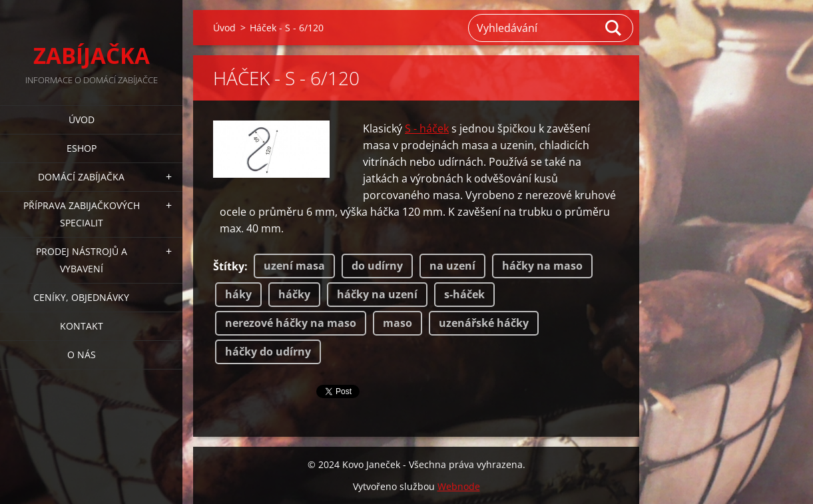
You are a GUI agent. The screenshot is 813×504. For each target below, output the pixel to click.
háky (238, 294)
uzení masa (294, 266)
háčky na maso (542, 266)
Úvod (82, 120)
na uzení (452, 266)
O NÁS (82, 355)
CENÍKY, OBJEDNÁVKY (81, 297)
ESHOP (82, 148)
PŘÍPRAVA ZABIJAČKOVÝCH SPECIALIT (82, 214)
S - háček (427, 128)
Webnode (459, 486)
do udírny (377, 266)
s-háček (464, 294)
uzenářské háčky (484, 323)
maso (398, 323)
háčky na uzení (377, 294)
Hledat (614, 28)
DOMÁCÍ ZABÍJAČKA (81, 177)
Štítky (229, 266)
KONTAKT (82, 326)
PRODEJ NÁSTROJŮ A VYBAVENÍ (82, 260)
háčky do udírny (268, 352)
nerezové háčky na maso (291, 323)
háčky (294, 294)
